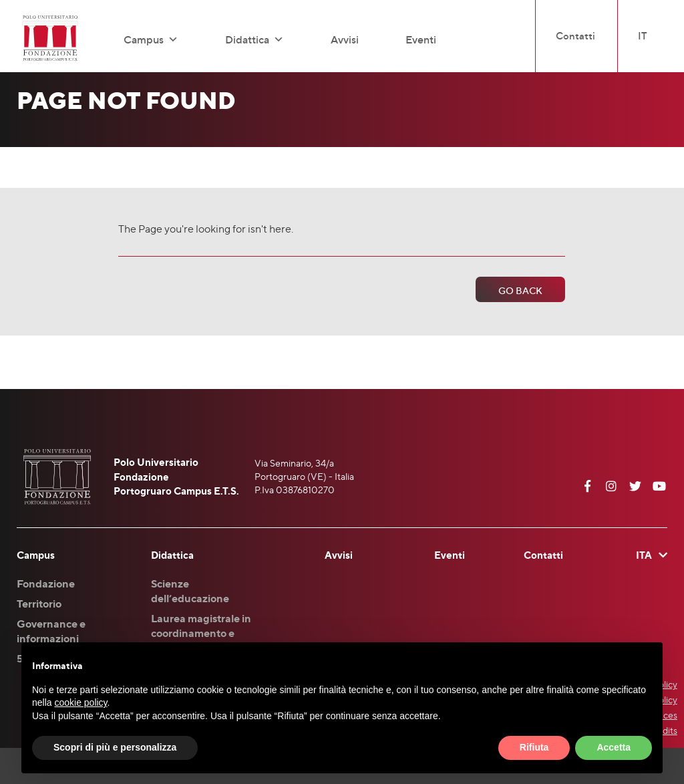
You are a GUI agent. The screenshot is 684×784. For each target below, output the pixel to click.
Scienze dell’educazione (190, 591)
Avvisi (345, 39)
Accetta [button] (614, 747)
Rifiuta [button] (534, 747)
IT (643, 36)
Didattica (254, 39)
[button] (171, 39)
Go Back (520, 290)
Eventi (421, 39)
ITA (644, 555)
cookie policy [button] (80, 702)
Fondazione (46, 583)
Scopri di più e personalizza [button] (115, 747)
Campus (151, 39)
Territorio (39, 604)
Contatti (575, 36)
